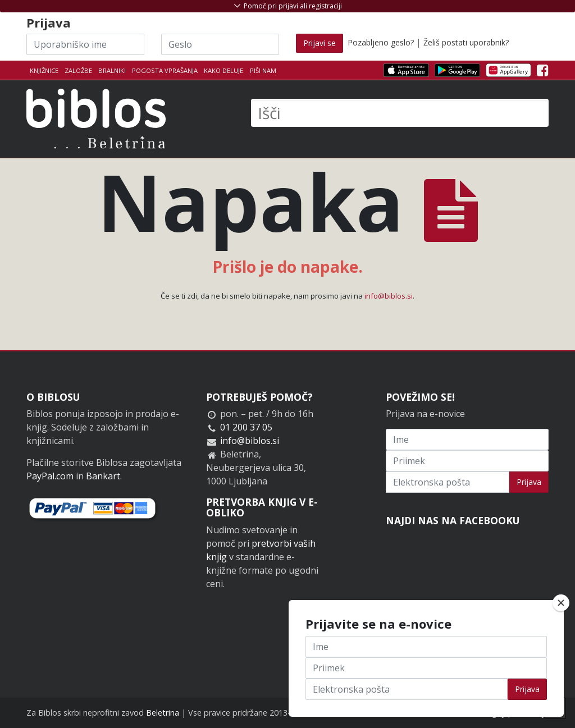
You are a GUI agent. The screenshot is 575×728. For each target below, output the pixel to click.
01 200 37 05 (246, 427)
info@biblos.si (389, 296)
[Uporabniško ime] (85, 44)
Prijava (529, 482)
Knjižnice (44, 70)
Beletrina (163, 713)
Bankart (103, 476)
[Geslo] (220, 44)
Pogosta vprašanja (165, 70)
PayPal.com (50, 476)
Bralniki (112, 70)
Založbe (78, 70)
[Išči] (400, 113)
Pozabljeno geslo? (381, 42)
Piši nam (263, 70)
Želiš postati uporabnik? (466, 42)
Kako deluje (223, 70)
